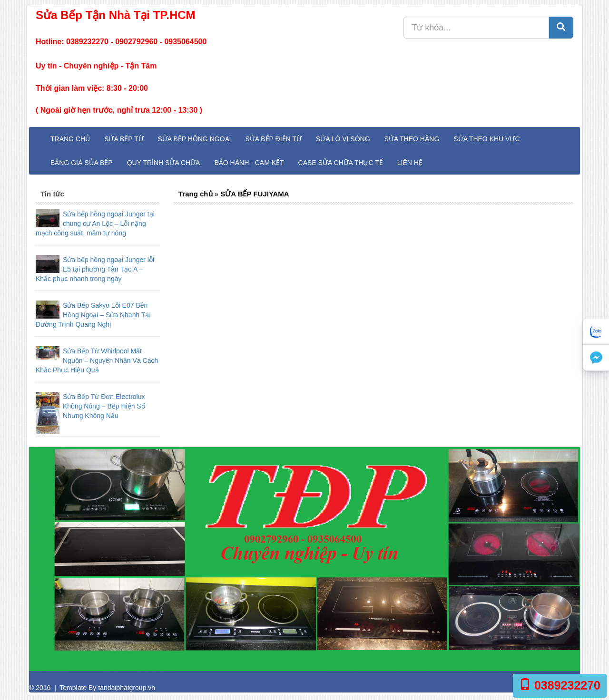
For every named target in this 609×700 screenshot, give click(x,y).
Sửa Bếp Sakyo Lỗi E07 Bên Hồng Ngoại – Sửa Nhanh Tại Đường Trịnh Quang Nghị (93, 315)
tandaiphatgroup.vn (127, 688)
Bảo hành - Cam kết (249, 163)
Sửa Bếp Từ (124, 139)
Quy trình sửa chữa (164, 163)
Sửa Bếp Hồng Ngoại (195, 139)
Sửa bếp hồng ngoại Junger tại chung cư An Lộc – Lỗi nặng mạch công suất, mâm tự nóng (95, 224)
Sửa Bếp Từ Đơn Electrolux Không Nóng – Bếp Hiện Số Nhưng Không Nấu (104, 406)
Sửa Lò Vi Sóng (343, 139)
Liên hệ (410, 163)
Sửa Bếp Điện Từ (273, 139)
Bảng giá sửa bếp (82, 163)
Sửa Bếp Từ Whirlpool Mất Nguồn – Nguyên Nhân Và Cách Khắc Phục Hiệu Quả (97, 360)
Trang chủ (70, 139)
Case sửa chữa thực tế (341, 163)
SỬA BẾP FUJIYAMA (255, 194)
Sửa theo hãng (412, 139)
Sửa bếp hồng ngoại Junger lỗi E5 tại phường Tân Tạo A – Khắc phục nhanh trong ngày (95, 269)
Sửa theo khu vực (486, 139)
